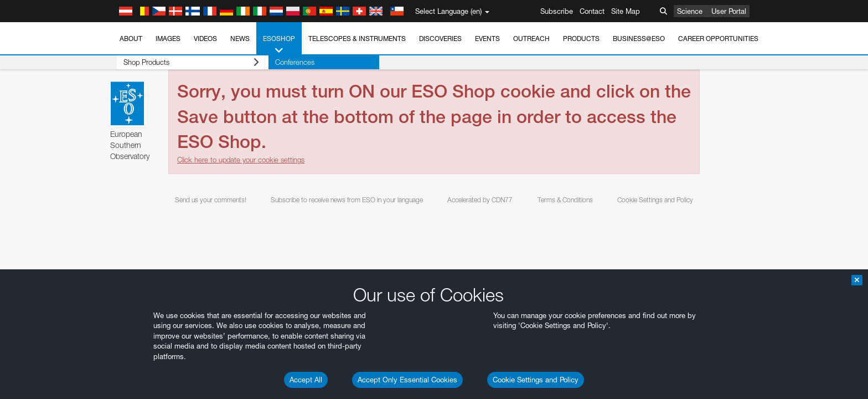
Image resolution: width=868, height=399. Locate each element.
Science (690, 11)
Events (487, 39)
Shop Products (187, 62)
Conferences (288, 62)
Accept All (306, 380)
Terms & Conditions (565, 200)
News (240, 39)
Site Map (626, 11)
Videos (205, 39)
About (131, 39)
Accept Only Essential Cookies (407, 380)
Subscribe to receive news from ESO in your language (347, 200)
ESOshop (279, 45)
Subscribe (557, 11)
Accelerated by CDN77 (480, 200)
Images (168, 39)
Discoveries (440, 39)
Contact (592, 11)
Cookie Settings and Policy (536, 380)
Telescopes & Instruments (357, 39)
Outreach (531, 39)
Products (581, 39)
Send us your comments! (211, 200)
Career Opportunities (718, 39)
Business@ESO (639, 39)
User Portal (729, 11)
